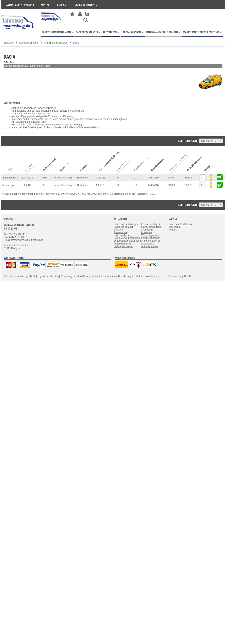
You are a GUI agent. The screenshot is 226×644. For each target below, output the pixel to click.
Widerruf (173, 230)
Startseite (9, 43)
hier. (164, 276)
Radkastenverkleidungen (127, 238)
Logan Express (10, 178)
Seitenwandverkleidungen (127, 241)
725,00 (171, 178)
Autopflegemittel (150, 246)
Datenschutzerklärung (180, 224)
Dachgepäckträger (29, 43)
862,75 (189, 178)
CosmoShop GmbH (181, 276)
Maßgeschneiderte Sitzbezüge (151, 228)
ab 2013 (27, 185)
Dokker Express (10, 185)
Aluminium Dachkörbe (56, 43)
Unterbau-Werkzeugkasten (150, 234)
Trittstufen (119, 230)
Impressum (175, 227)
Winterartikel (148, 244)
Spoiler (70, 127)
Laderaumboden (122, 235)
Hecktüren (82, 178)
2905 (45, 178)
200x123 (101, 178)
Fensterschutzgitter (151, 224)
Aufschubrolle (54, 127)
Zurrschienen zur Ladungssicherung (123, 245)
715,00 (171, 185)
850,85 (189, 185)
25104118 (153, 185)
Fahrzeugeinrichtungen (126, 224)
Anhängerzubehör (151, 241)
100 (135, 178)
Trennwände (120, 232)
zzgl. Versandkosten (48, 276)
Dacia (76, 43)
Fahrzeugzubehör (151, 238)
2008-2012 (27, 178)
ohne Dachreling (63, 178)
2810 (45, 185)
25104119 (153, 178)
